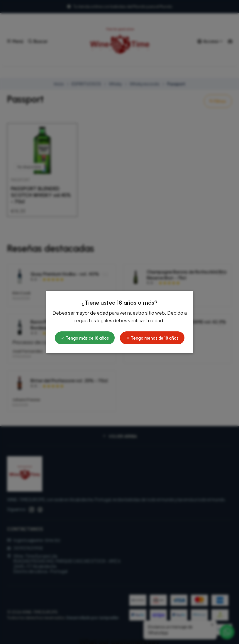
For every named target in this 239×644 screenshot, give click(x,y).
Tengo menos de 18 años (152, 338)
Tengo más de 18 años (85, 338)
